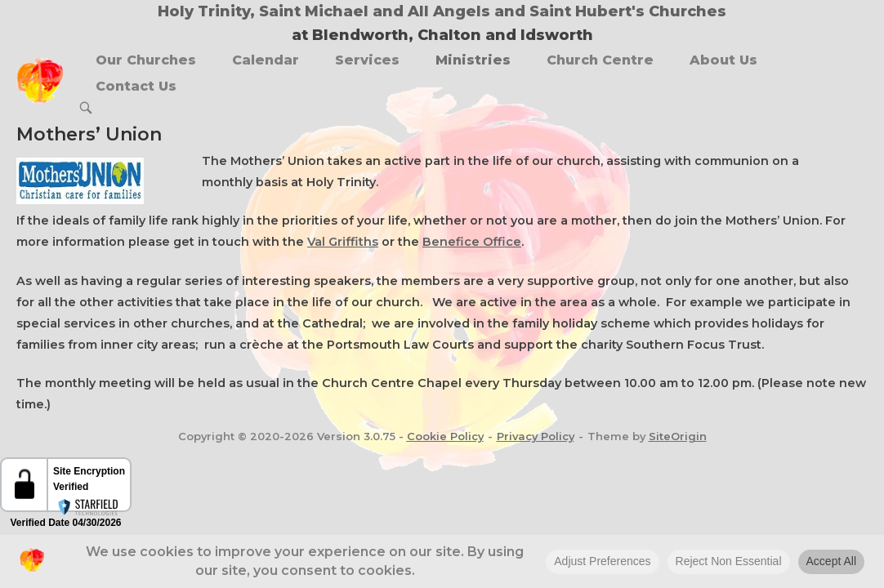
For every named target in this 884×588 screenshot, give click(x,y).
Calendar (266, 60)
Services (367, 60)
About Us (723, 60)
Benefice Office (472, 242)
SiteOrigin (678, 436)
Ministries (473, 60)
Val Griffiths (343, 242)
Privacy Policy (536, 436)
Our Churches (146, 60)
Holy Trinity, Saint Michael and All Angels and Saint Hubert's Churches (442, 11)
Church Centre (600, 60)
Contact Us (136, 86)
